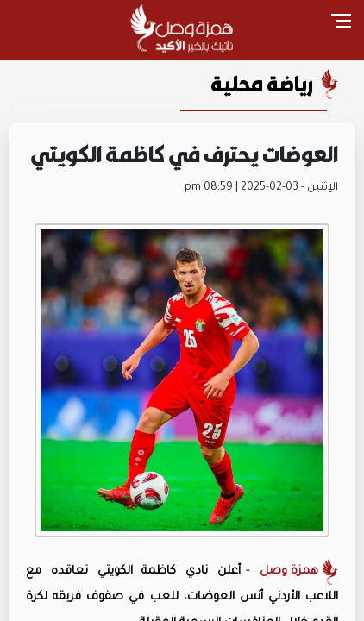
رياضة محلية (262, 84)
